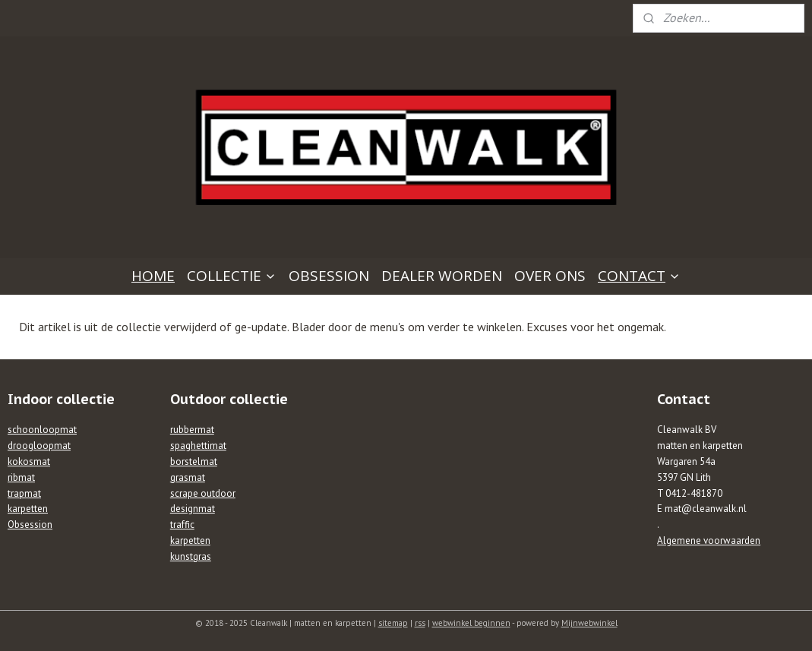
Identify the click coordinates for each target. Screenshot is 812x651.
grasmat (188, 477)
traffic (182, 525)
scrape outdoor (203, 493)
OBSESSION (329, 276)
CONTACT (639, 276)
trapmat (24, 493)
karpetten (28, 509)
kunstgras (191, 556)
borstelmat (194, 461)
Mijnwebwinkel (589, 623)
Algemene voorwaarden (709, 540)
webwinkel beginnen (471, 623)
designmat (193, 509)
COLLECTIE (232, 276)
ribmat (21, 477)
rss (420, 623)
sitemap (393, 623)
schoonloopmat (42, 430)
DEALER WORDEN (442, 276)
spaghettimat (198, 446)
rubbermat (192, 430)
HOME (153, 276)
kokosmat (29, 461)
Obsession (30, 525)
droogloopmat (39, 446)
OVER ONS (550, 276)
